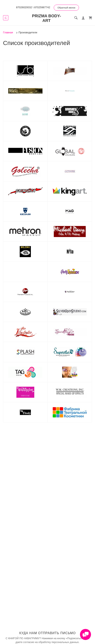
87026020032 (24, 7)
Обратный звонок (66, 8)
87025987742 (42, 7)
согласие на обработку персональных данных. (51, 642)
